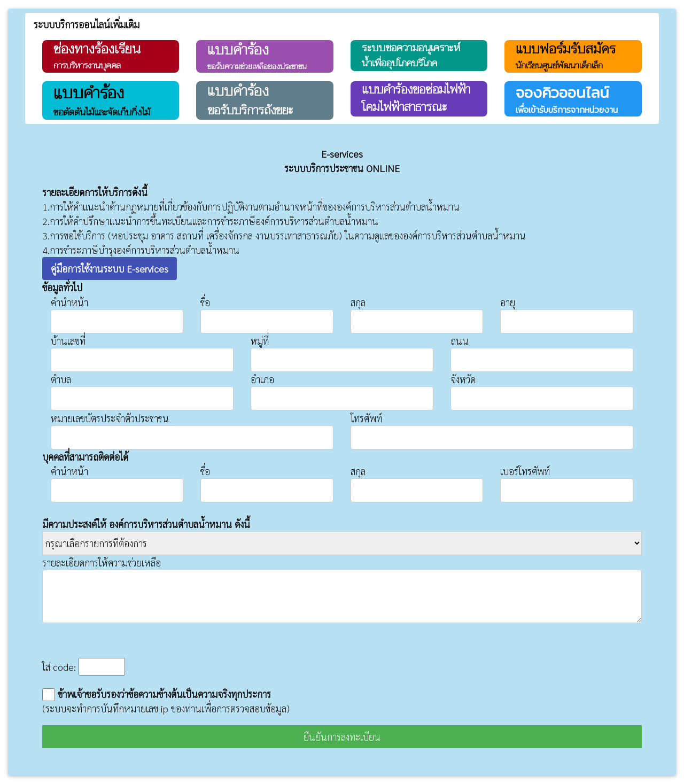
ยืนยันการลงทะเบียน (342, 737)
